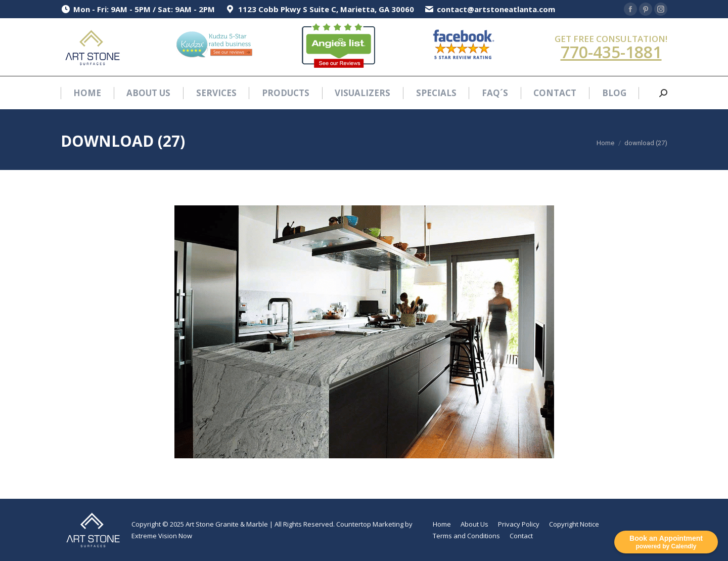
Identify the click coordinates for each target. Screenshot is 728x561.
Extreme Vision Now (162, 536)
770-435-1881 (611, 52)
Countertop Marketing (370, 524)
